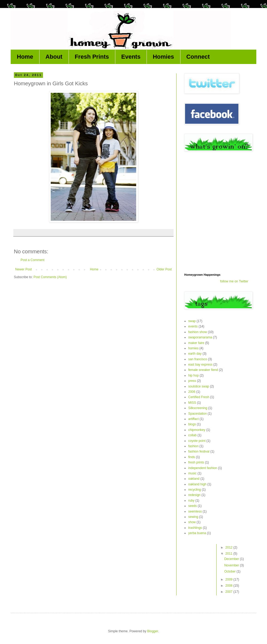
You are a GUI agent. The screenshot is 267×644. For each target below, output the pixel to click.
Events (131, 57)
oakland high (197, 484)
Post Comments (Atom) (50, 277)
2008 (229, 586)
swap (192, 321)
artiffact (193, 419)
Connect (198, 57)
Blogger (153, 631)
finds (192, 457)
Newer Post (23, 269)
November (232, 565)
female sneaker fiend (203, 370)
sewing (193, 517)
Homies (163, 57)
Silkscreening (198, 408)
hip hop (193, 375)
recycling (195, 490)
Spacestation (197, 414)
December (232, 559)
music (192, 473)
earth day (195, 354)
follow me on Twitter (234, 281)
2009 (229, 579)
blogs (192, 424)
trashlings (195, 528)
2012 (229, 547)
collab (192, 435)
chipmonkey (197, 430)
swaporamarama (200, 337)
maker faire (196, 343)
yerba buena (197, 533)
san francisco (198, 359)
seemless (195, 511)
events (193, 326)
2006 (192, 392)
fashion (193, 446)
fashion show (198, 332)
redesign (194, 495)
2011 (229, 554)
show (192, 522)
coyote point (197, 441)
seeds (193, 506)
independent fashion (203, 468)
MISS (192, 403)
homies (193, 348)
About (54, 57)
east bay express (200, 365)
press (192, 381)
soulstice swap (199, 386)
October (230, 571)
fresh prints (196, 462)
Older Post (164, 269)
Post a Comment (32, 260)
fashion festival (199, 451)
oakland (194, 479)
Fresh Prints (92, 57)
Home (25, 57)
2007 (229, 592)
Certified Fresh (199, 397)
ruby (191, 501)
